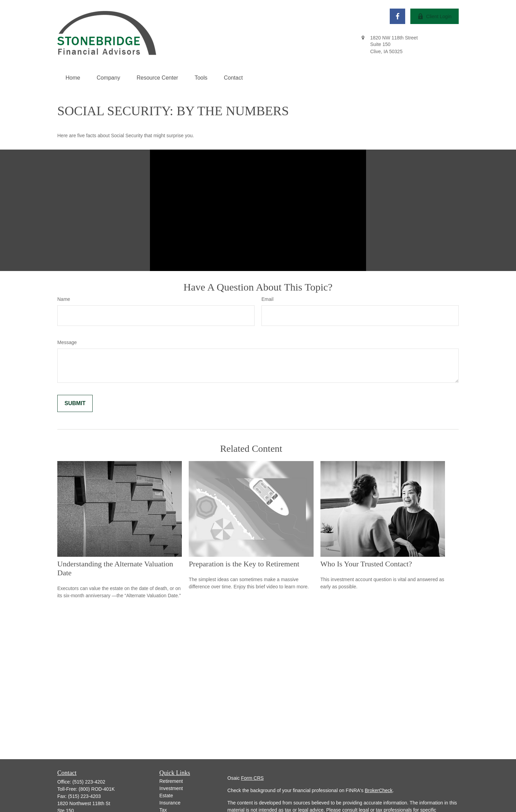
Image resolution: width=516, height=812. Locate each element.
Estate (166, 796)
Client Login (435, 16)
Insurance (170, 803)
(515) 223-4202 (89, 782)
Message (67, 342)
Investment (171, 788)
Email (267, 299)
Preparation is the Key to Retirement (244, 564)
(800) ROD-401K (97, 789)
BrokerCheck (379, 790)
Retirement (171, 781)
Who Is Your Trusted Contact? (366, 564)
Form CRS (253, 778)
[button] (73, 78)
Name (64, 299)
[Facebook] (397, 16)
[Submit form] (75, 403)
